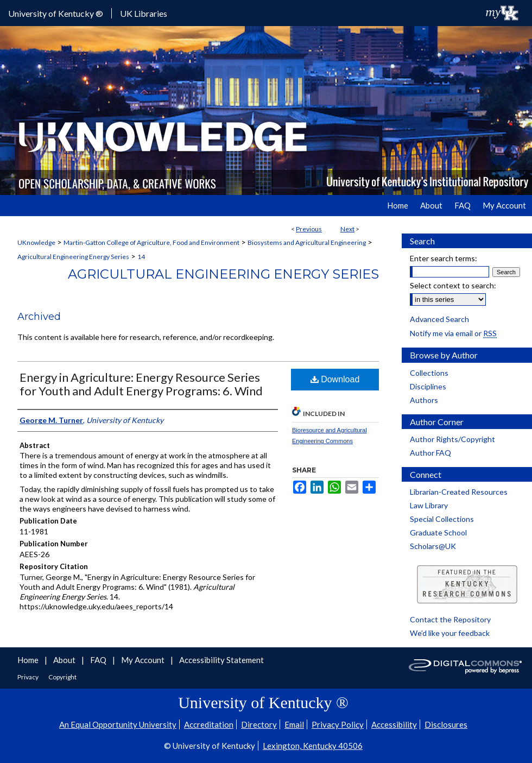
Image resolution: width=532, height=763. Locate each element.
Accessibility (394, 724)
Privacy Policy (338, 724)
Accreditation (209, 724)
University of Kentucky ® (56, 13)
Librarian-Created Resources (459, 492)
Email (294, 724)
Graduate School (438, 532)
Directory (259, 724)
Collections (429, 373)
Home (29, 660)
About (65, 660)
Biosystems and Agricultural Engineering (307, 242)
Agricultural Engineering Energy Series (73, 257)
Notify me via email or (453, 333)
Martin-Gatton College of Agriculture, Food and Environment (151, 242)
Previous (309, 229)
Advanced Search (439, 319)
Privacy (28, 677)
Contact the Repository (450, 619)
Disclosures (446, 724)
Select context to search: (453, 285)
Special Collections (442, 519)
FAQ (99, 660)
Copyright (62, 677)
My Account (144, 660)
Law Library (429, 505)
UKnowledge (36, 242)
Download (335, 379)
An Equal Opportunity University (118, 724)
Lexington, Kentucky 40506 (313, 746)
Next (347, 229)
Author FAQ (430, 453)
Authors (424, 400)
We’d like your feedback (450, 633)
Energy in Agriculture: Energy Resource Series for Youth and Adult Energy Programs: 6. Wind (141, 384)
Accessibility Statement (221, 660)
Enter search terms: (444, 258)
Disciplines (428, 386)
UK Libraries (144, 13)
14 (141, 257)
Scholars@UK (433, 546)
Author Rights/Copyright (452, 439)
